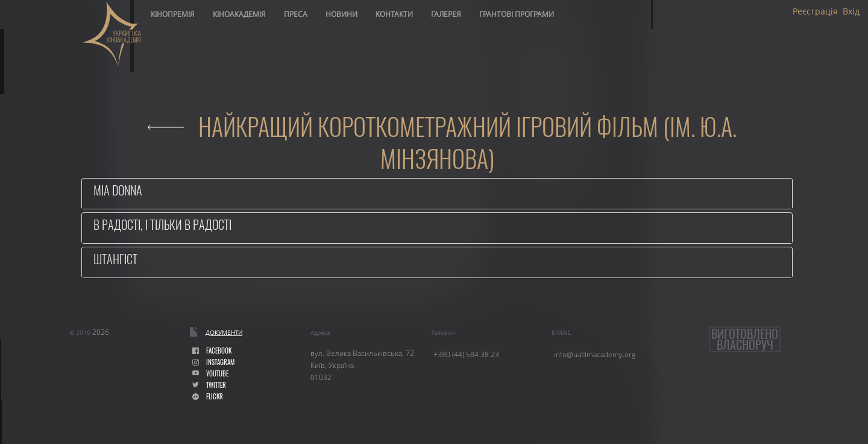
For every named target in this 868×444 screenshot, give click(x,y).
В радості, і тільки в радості (162, 225)
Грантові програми (517, 14)
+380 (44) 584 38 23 (466, 354)
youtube (210, 374)
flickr (208, 397)
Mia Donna (118, 190)
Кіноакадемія (239, 14)
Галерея (446, 14)
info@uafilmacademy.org (595, 354)
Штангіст (115, 259)
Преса (296, 14)
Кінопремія (173, 14)
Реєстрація (815, 11)
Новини (341, 14)
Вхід (851, 11)
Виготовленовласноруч (745, 339)
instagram (213, 362)
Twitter (209, 385)
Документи (224, 332)
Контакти (394, 14)
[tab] (437, 194)
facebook (212, 351)
